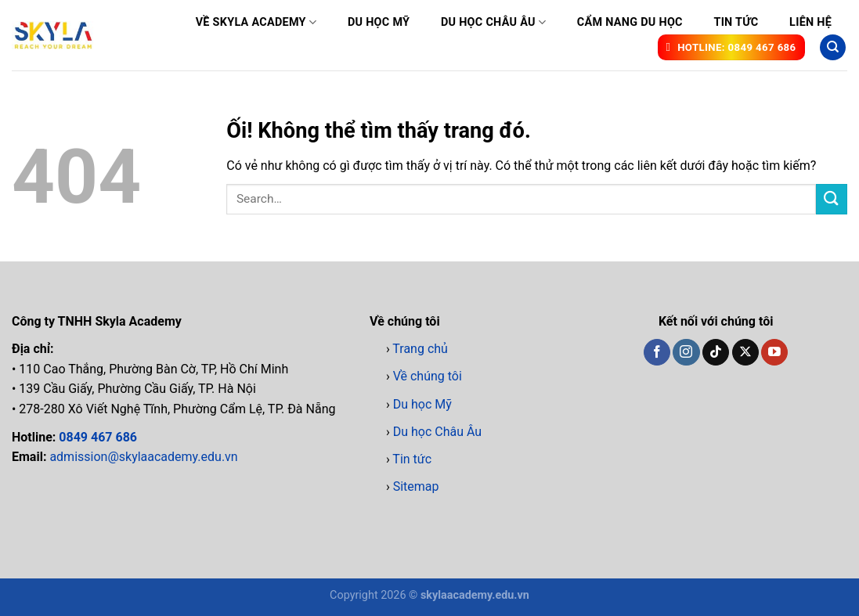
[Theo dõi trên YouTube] (774, 352)
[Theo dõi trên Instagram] (686, 352)
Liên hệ (810, 22)
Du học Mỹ (379, 22)
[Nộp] (832, 199)
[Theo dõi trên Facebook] (657, 352)
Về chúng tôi (428, 376)
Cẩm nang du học (630, 22)
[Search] (833, 47)
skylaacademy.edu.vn (475, 595)
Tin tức (736, 22)
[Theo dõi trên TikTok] (716, 352)
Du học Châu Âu (493, 22)
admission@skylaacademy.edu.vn (143, 457)
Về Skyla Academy (256, 22)
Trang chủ (420, 349)
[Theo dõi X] (745, 352)
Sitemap (416, 486)
